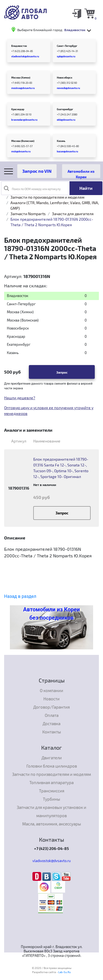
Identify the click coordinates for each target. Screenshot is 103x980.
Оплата (52, 715)
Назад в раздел (20, 596)
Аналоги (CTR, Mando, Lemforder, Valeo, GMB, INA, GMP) (55, 205)
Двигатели (52, 758)
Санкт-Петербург (67, 46)
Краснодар (18, 109)
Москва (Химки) (21, 78)
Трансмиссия (52, 791)
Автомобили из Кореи (81, 174)
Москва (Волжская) (23, 141)
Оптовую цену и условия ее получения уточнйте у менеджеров (49, 411)
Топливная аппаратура (51, 782)
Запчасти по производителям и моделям (47, 197)
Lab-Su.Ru (65, 972)
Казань (61, 141)
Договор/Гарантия (51, 707)
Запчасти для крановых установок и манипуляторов (51, 811)
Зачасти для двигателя (73, 214)
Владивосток (19, 46)
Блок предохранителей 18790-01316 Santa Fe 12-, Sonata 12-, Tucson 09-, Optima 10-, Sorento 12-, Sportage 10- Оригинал (61, 468)
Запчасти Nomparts (28, 214)
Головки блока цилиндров (52, 766)
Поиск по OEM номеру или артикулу (32, 188)
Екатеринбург (65, 109)
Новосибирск (65, 78)
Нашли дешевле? (20, 398)
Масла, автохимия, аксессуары (52, 824)
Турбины (51, 799)
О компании (51, 690)
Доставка (51, 723)
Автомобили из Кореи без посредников (51, 614)
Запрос (62, 372)
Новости (51, 699)
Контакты (52, 732)
